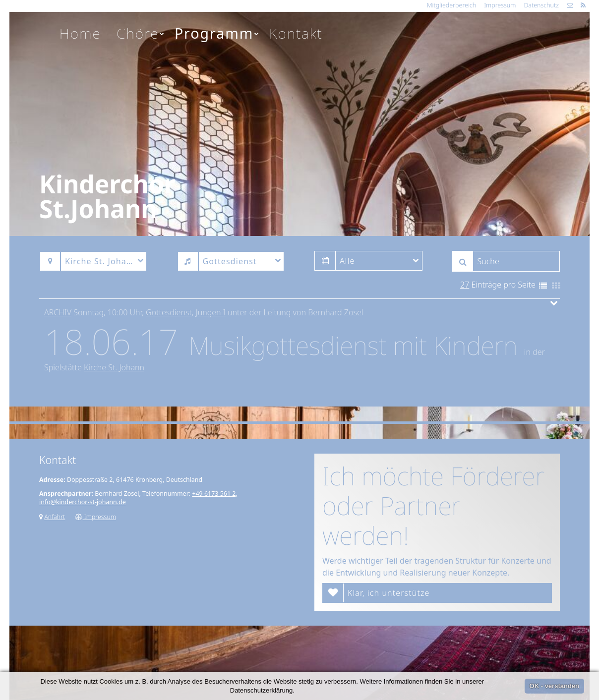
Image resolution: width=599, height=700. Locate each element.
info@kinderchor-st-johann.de (83, 502)
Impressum (500, 5)
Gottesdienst (169, 312)
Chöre (141, 33)
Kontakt (296, 33)
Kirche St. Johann (114, 367)
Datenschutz (541, 5)
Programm (217, 33)
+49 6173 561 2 (214, 494)
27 (465, 285)
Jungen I (211, 312)
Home (80, 33)
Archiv (58, 312)
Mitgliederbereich (451, 5)
